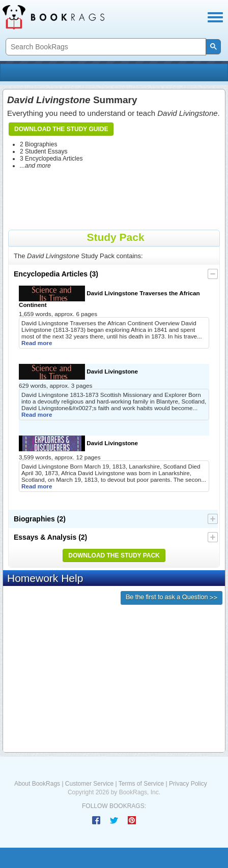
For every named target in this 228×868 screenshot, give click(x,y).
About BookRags (37, 784)
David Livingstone (78, 372)
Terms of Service (141, 784)
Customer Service (89, 784)
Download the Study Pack (114, 555)
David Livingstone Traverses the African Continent (109, 297)
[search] (105, 47)
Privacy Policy (188, 784)
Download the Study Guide (61, 129)
